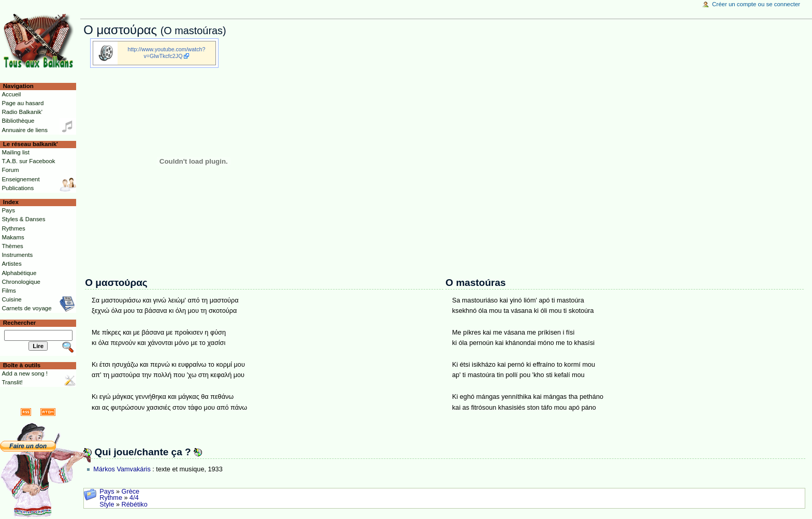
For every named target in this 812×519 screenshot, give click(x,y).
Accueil (11, 94)
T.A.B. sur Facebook (28, 161)
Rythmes (13, 228)
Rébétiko (135, 504)
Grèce (131, 492)
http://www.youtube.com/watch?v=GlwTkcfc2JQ (167, 53)
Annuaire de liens (25, 130)
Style (107, 504)
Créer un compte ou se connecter (756, 4)
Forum (10, 170)
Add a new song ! (25, 373)
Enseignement (20, 179)
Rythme (111, 498)
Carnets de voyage (26, 308)
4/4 (134, 498)
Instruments (17, 255)
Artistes (11, 264)
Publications (18, 188)
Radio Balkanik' (22, 112)
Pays (107, 492)
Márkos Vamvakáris (122, 469)
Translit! (12, 382)
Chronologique (21, 282)
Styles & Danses (23, 219)
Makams (13, 237)
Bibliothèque (18, 121)
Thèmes (12, 246)
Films (9, 291)
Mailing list (15, 152)
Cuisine (11, 299)
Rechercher (20, 323)
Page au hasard (23, 103)
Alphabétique (19, 273)
